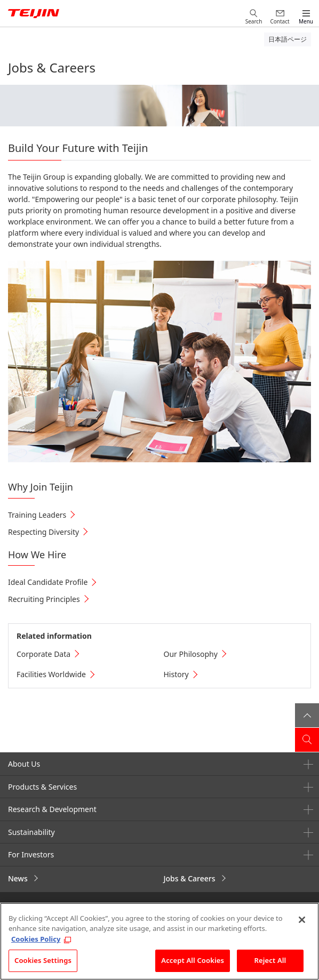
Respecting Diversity (43, 532)
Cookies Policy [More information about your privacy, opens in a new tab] (36, 939)
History (176, 674)
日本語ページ (288, 39)
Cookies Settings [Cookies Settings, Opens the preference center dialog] (43, 960)
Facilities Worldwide (51, 674)
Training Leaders (37, 515)
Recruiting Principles (44, 599)
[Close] (302, 920)
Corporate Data (43, 654)
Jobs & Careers (190, 878)
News (18, 878)
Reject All (270, 960)
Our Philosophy (191, 654)
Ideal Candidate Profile (48, 582)
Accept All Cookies (193, 960)
